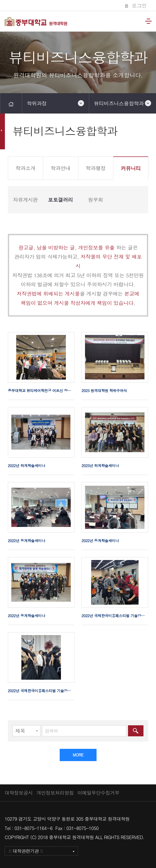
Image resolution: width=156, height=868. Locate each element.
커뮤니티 (131, 168)
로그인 (138, 5)
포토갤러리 (60, 200)
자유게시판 (25, 200)
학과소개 (25, 168)
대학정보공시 (19, 793)
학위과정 (37, 103)
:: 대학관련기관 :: (26, 851)
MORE (78, 755)
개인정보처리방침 (55, 793)
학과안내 (61, 168)
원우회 (95, 200)
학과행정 (96, 168)
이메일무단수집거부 (98, 793)
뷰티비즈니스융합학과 (119, 103)
